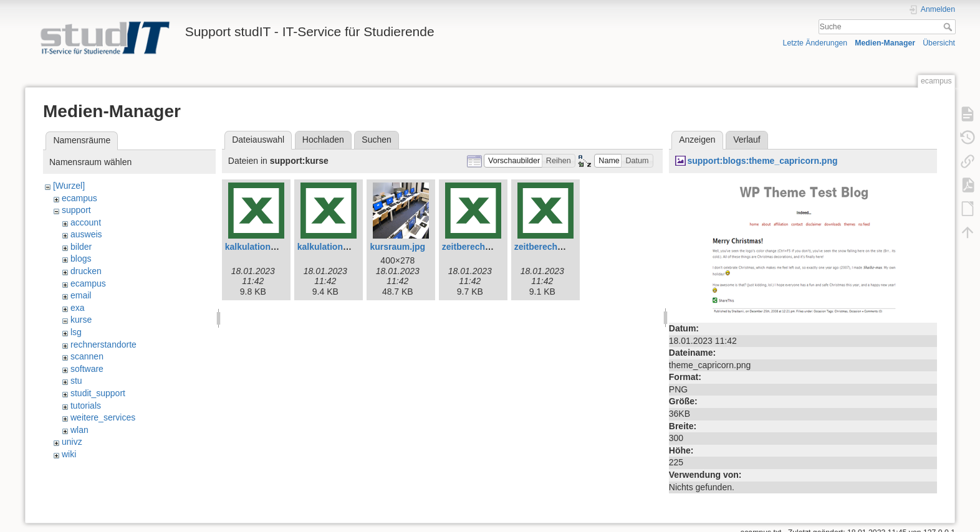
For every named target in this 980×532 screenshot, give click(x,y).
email (81, 295)
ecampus (79, 198)
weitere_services (103, 417)
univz (72, 442)
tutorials (86, 406)
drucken (86, 271)
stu (76, 381)
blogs (81, 259)
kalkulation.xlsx (330, 247)
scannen (87, 356)
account (86, 222)
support (76, 210)
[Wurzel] (69, 186)
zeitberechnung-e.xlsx (488, 247)
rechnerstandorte (103, 344)
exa (78, 308)
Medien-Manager (885, 43)
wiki (69, 454)
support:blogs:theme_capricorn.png (762, 161)
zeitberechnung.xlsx (556, 247)
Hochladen (323, 140)
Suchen (376, 140)
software (87, 369)
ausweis (86, 234)
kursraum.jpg (397, 247)
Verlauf (747, 140)
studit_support (98, 393)
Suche (949, 27)
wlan (79, 430)
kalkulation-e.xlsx (262, 247)
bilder (81, 247)
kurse (81, 320)
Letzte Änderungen (815, 43)
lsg (76, 332)
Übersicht (939, 43)
